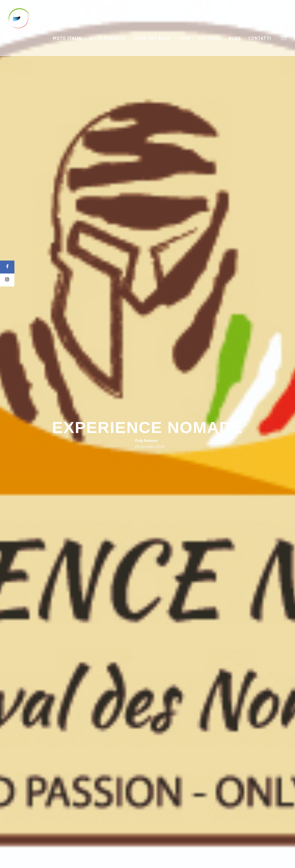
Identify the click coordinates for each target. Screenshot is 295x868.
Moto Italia (67, 38)
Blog (235, 38)
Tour (185, 38)
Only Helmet (146, 440)
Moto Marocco (107, 38)
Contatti (260, 38)
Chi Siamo (210, 38)
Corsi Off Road (152, 38)
